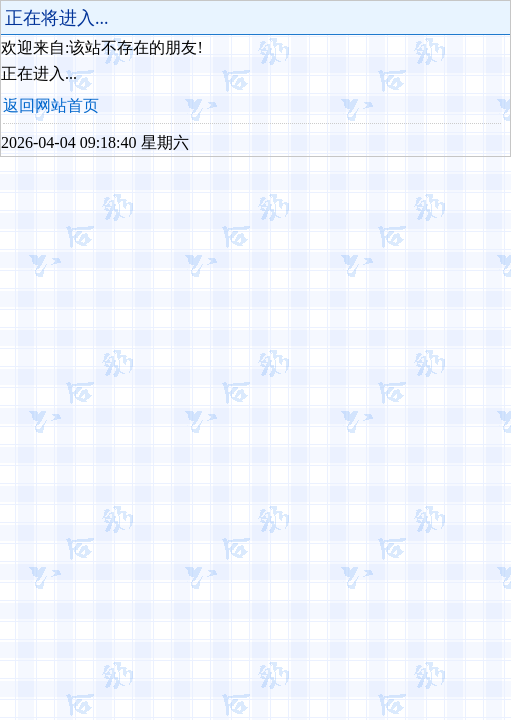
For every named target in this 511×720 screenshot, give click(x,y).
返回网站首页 (51, 105)
